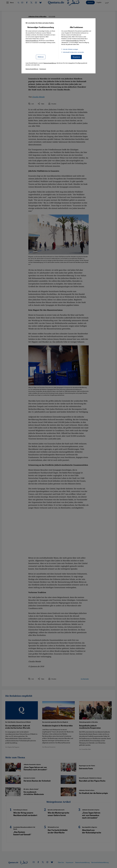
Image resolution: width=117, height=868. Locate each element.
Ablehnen (41, 57)
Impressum (43, 69)
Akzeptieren (76, 57)
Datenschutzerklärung (32, 40)
